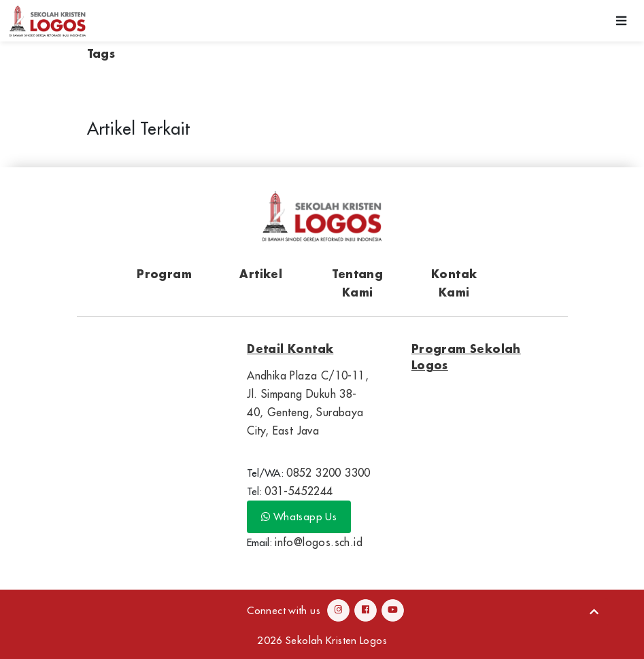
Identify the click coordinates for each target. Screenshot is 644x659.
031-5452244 (299, 491)
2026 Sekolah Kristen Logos (322, 640)
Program (164, 274)
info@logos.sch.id (319, 542)
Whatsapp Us (299, 517)
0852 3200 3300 (328, 473)
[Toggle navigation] (622, 21)
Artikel (261, 274)
